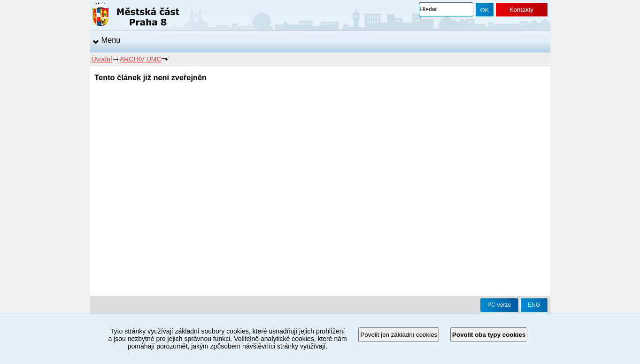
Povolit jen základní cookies (399, 335)
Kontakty (521, 10)
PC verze (499, 305)
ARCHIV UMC (141, 59)
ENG (534, 305)
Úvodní (102, 59)
